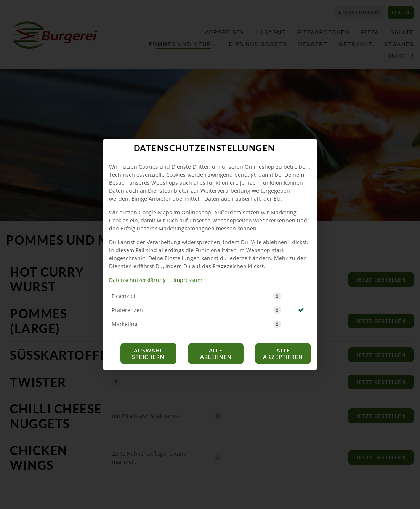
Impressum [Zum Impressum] (188, 280)
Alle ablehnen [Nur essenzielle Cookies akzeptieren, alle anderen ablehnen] (216, 354)
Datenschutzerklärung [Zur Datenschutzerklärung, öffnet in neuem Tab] (137, 280)
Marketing (125, 324)
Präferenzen (127, 310)
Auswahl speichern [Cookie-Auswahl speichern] (148, 354)
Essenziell (124, 296)
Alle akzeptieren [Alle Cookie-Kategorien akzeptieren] (283, 354)
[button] (277, 296)
